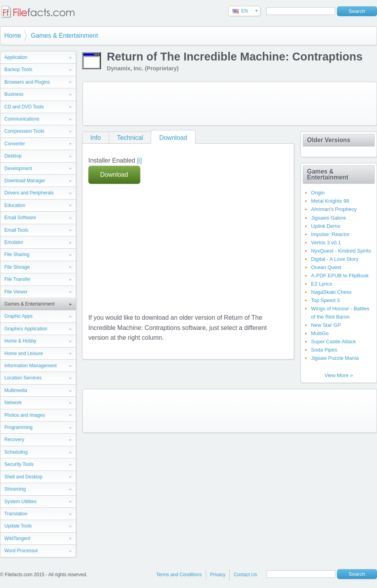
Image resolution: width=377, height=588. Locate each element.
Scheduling (16, 452)
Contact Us (245, 575)
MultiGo (320, 333)
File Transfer (17, 279)
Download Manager (25, 181)
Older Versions (329, 140)
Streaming (15, 489)
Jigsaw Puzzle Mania (335, 358)
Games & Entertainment (65, 36)
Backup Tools (18, 70)
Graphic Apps (18, 316)
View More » (339, 375)
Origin (318, 193)
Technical (130, 138)
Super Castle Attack (333, 342)
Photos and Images (25, 415)
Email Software (20, 218)
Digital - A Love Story (335, 259)
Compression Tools (24, 131)
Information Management (30, 366)
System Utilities (20, 502)
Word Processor (21, 551)
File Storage (17, 267)
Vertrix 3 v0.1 (326, 243)
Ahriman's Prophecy (334, 209)
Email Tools (16, 230)
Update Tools (18, 526)
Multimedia (16, 390)
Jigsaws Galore (329, 218)
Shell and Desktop (23, 477)
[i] (139, 160)
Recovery (14, 440)
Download (173, 138)
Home (13, 36)
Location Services (23, 378)
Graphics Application (26, 329)
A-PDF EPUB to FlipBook (340, 276)
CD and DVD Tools (24, 107)
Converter (15, 144)
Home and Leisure (24, 354)
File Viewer (16, 292)
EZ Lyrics (322, 284)
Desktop (13, 156)
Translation (16, 514)
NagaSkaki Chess (331, 292)
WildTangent (17, 539)
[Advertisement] (230, 104)
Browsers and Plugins (27, 82)
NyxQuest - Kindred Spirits (341, 251)
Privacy (218, 575)
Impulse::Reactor (330, 234)
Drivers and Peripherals (29, 193)
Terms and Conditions (179, 575)
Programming (18, 427)
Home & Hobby (20, 341)
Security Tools (19, 464)
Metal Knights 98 (330, 201)
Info (96, 138)
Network (13, 403)
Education (15, 205)
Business (14, 94)
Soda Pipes (324, 350)
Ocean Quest (326, 267)
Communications (22, 119)
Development (18, 169)
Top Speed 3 (325, 300)
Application (16, 57)
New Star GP (326, 325)
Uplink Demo (326, 226)
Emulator (14, 242)
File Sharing (17, 255)
